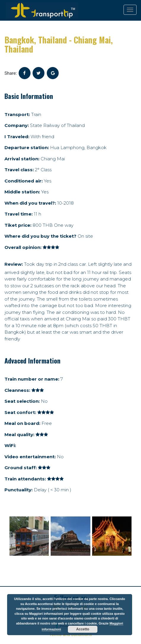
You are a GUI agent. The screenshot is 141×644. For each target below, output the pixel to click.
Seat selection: (22, 401)
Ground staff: (21, 468)
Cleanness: (17, 390)
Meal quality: (19, 435)
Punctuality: (19, 490)
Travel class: (19, 170)
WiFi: (10, 445)
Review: (14, 264)
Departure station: (27, 147)
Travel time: (19, 214)
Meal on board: (22, 423)
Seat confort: (20, 412)
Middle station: (22, 192)
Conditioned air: (24, 181)
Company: (17, 125)
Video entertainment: (30, 457)
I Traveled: (17, 137)
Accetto (83, 629)
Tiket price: (18, 225)
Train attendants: (25, 479)
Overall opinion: (23, 247)
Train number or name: (32, 379)
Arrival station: (22, 159)
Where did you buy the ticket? (40, 236)
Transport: (17, 114)
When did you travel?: (30, 203)
